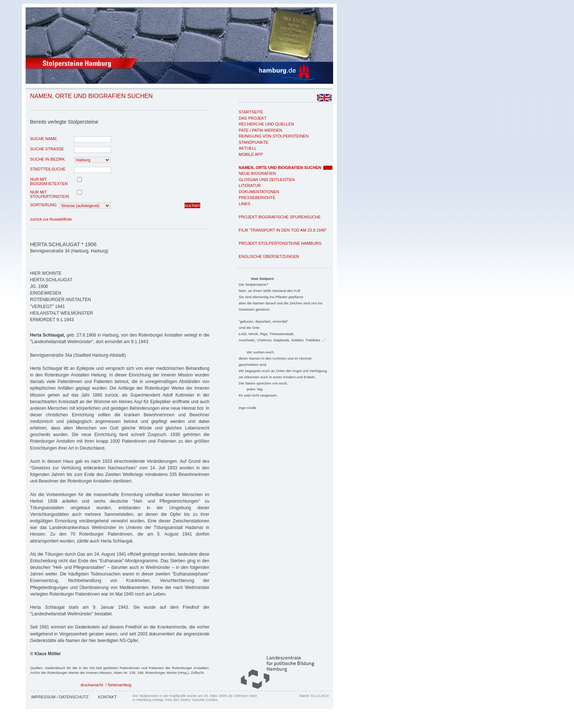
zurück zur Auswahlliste (51, 219)
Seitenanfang (120, 685)
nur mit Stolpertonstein (49, 194)
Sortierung (43, 205)
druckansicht (92, 685)
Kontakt (107, 697)
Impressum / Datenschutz (60, 697)
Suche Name (43, 139)
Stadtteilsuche (48, 169)
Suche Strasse (47, 149)
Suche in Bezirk (47, 159)
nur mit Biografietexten (49, 181)
